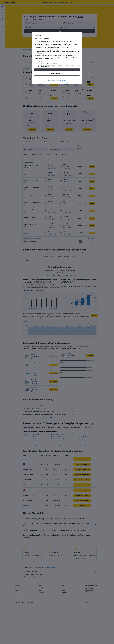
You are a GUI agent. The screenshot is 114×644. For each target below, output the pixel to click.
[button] (57, 70)
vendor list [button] (40, 53)
